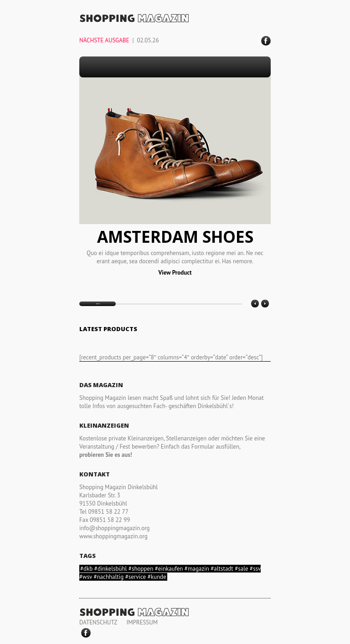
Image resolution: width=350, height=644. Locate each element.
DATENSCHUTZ (98, 622)
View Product (175, 273)
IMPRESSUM (142, 622)
